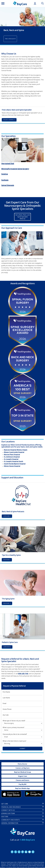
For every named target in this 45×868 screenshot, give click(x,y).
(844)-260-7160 (23, 674)
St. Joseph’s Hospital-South (14, 461)
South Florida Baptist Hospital (15, 464)
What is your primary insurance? (13, 728)
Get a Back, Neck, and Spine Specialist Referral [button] (22, 217)
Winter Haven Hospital (12, 466)
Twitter (16, 852)
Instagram (19, 852)
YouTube (29, 852)
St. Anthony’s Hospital (12, 457)
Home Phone (7, 709)
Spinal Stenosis (8, 185)
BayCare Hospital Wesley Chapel (16, 450)
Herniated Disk (8, 164)
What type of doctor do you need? (14, 721)
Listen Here (6, 516)
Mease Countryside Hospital (14, 452)
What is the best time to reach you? (14, 741)
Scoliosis (5, 180)
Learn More (7, 647)
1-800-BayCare (27, 840)
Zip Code (6, 715)
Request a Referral (9, 120)
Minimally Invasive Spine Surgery (15, 169)
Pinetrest (22, 852)
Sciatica (5, 174)
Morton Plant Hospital (12, 454)
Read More (6, 560)
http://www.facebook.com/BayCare (12, 852)
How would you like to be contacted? (15, 734)
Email (4, 704)
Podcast (33, 852)
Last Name (6, 698)
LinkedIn (26, 852)
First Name (6, 692)
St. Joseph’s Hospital (11, 459)
